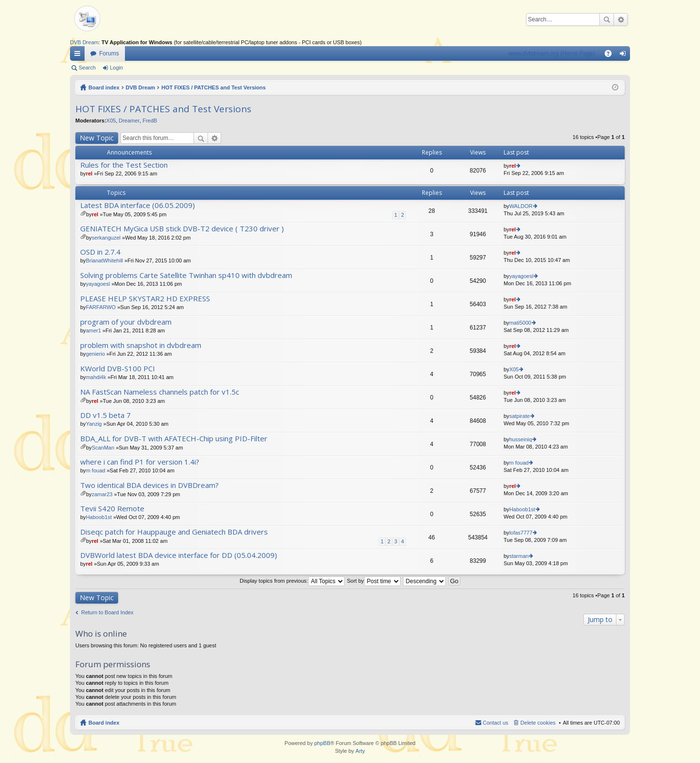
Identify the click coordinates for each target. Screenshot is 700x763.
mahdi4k (96, 377)
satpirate (520, 416)
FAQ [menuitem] (611, 55)
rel (89, 173)
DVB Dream (84, 42)
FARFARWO (101, 307)
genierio (96, 354)
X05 (111, 121)
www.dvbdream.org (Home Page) (552, 53)
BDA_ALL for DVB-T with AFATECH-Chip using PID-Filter (174, 439)
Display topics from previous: (292, 581)
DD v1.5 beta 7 (105, 415)
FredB (150, 121)
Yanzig (94, 424)
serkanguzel (106, 238)
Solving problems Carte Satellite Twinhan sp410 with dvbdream (186, 275)
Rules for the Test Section (124, 165)
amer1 (94, 330)
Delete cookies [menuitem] (538, 723)
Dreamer (129, 121)
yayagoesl (98, 284)
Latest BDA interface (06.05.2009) (138, 205)
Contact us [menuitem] (496, 723)
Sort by (374, 581)
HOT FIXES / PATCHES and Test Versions (214, 87)
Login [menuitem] (625, 55)
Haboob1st (99, 517)
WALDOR (521, 206)
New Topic (97, 138)
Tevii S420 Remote (112, 509)
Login (116, 68)
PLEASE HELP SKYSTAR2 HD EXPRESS (145, 299)
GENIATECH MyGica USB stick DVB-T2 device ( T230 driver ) (182, 229)
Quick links (79, 55)
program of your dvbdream (126, 322)
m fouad (96, 470)
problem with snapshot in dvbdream (141, 345)
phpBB (322, 743)
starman (519, 556)
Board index (104, 87)
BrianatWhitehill (105, 260)
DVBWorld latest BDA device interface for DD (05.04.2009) (179, 555)
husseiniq (521, 439)
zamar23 (102, 494)
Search (607, 19)
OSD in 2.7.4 (100, 252)
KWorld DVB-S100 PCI (118, 369)
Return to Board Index (107, 612)
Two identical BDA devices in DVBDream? (149, 485)
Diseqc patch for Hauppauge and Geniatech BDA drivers (174, 532)
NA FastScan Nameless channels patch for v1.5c (160, 392)
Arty (360, 751)
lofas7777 (521, 533)
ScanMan (103, 448)
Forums (109, 53)
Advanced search (621, 19)
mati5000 (520, 323)
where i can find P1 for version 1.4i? (140, 462)
